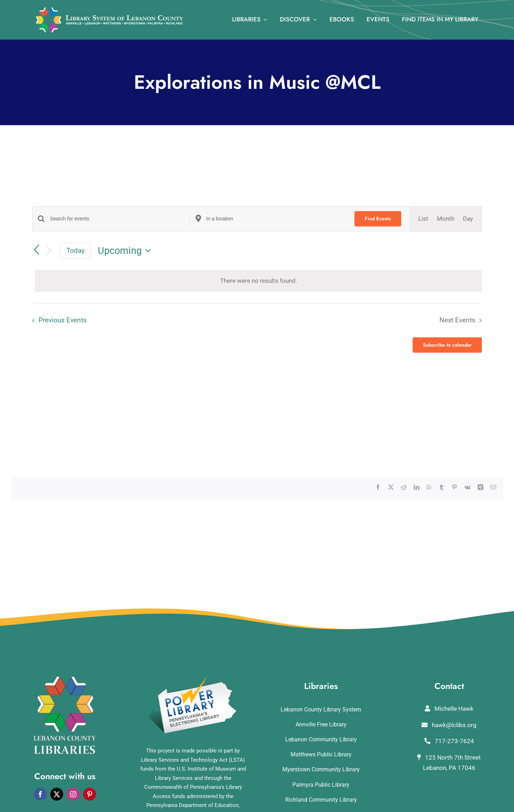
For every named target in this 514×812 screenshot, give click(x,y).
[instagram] (73, 794)
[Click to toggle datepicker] (126, 251)
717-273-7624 (449, 741)
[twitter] (57, 794)
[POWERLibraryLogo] (193, 679)
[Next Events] (49, 251)
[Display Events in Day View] (468, 219)
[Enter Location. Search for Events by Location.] (276, 219)
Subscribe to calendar (447, 345)
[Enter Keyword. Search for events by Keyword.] (120, 219)
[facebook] (40, 794)
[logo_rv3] (109, 10)
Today (75, 251)
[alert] (258, 281)
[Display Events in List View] (423, 219)
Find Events (378, 219)
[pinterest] (90, 794)
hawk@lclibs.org (449, 725)
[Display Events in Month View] (446, 219)
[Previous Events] (36, 250)
